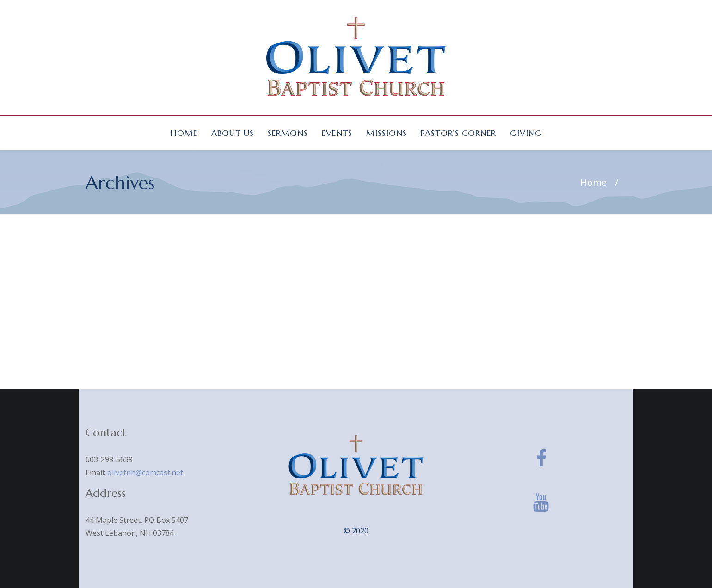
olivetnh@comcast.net (145, 472)
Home (593, 182)
